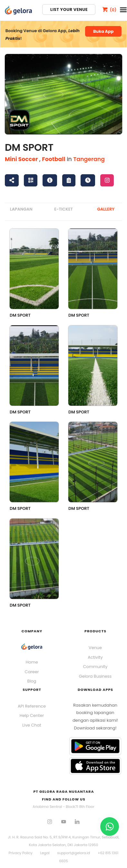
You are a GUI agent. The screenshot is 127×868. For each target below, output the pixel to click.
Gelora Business (95, 676)
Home (32, 662)
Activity (95, 657)
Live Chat (32, 725)
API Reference (32, 706)
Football (54, 159)
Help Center (32, 715)
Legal (45, 853)
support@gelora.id (73, 853)
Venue (95, 648)
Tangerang (89, 159)
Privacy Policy (21, 853)
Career (32, 672)
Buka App (103, 31)
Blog (32, 681)
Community (95, 667)
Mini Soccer (21, 159)
